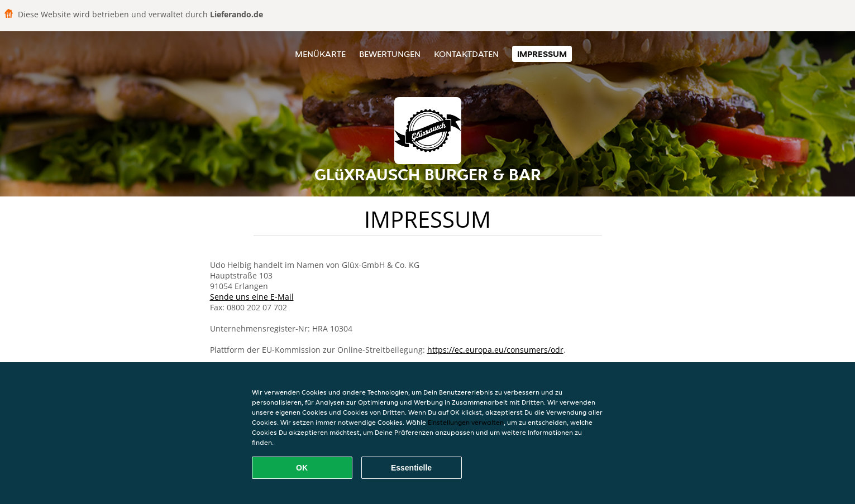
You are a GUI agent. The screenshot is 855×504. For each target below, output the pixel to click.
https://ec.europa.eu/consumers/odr (495, 350)
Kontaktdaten (466, 54)
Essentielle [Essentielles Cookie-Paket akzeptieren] (411, 468)
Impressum (542, 54)
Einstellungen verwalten (466, 422)
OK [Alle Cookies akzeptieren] (302, 468)
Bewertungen (390, 54)
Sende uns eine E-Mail (252, 297)
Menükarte (320, 54)
